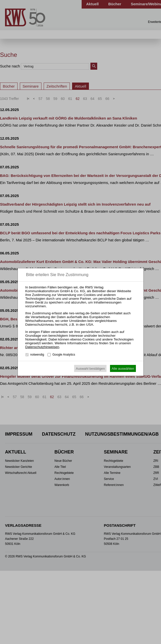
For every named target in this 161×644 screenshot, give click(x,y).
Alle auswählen (123, 369)
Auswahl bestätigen (90, 369)
